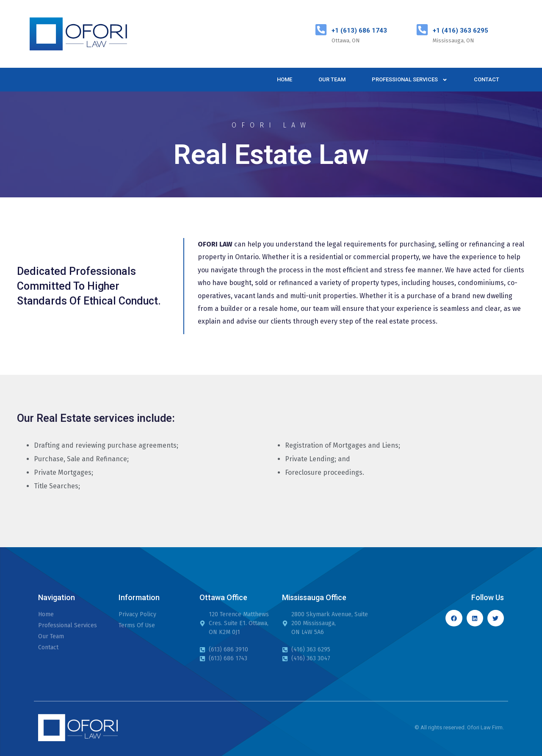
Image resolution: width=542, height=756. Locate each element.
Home (285, 79)
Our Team (332, 79)
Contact (487, 79)
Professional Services (410, 80)
